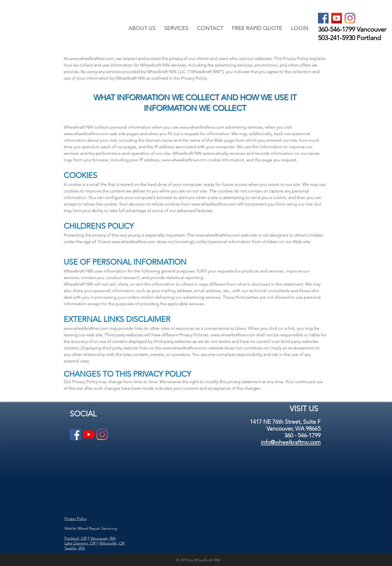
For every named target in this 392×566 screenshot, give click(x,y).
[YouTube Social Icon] (337, 18)
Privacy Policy (76, 519)
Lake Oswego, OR (80, 543)
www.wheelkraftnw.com (91, 58)
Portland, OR (76, 538)
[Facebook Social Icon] (323, 18)
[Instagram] (350, 18)
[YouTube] (89, 434)
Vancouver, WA (103, 538)
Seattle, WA (75, 548)
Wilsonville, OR (112, 543)
